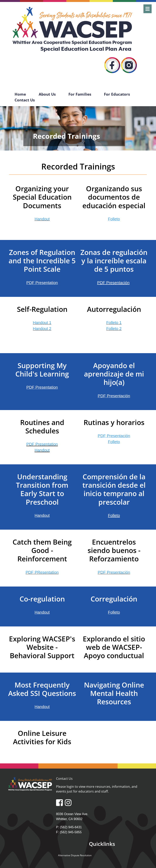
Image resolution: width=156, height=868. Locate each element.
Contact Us (25, 100)
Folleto (114, 612)
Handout (42, 450)
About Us (47, 94)
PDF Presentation (42, 444)
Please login (65, 787)
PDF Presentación (114, 396)
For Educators (117, 94)
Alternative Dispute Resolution (75, 855)
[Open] (148, 9)
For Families (80, 94)
